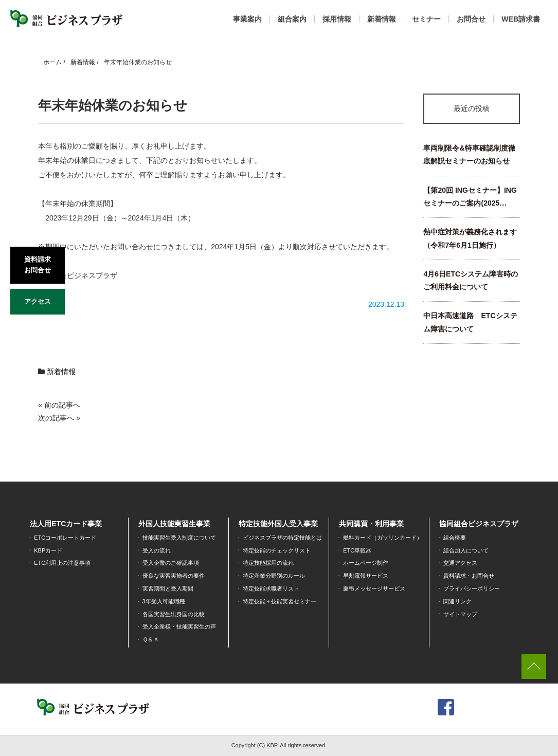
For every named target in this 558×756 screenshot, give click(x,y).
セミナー (426, 19)
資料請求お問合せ (38, 265)
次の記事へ (56, 418)
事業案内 (247, 19)
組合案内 (292, 19)
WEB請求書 (521, 19)
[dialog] (539, 735)
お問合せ (471, 19)
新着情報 (382, 19)
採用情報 (337, 19)
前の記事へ (62, 405)
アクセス (38, 301)
